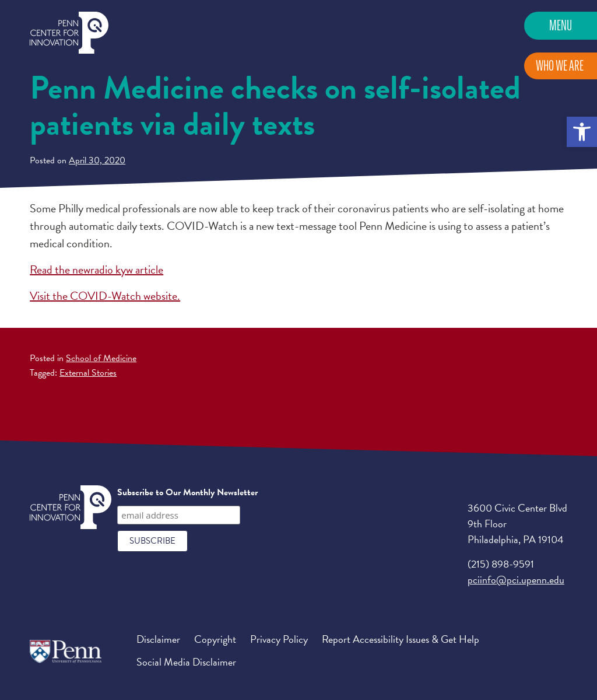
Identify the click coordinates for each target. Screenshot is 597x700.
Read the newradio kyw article (96, 269)
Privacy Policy (279, 639)
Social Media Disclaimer (186, 662)
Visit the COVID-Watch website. (105, 296)
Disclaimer (158, 639)
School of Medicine (101, 358)
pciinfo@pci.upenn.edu (516, 580)
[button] (582, 132)
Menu (561, 25)
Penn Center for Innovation (69, 33)
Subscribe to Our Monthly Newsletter (187, 492)
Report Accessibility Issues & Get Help (401, 639)
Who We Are (560, 66)
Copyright (215, 639)
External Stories (88, 373)
